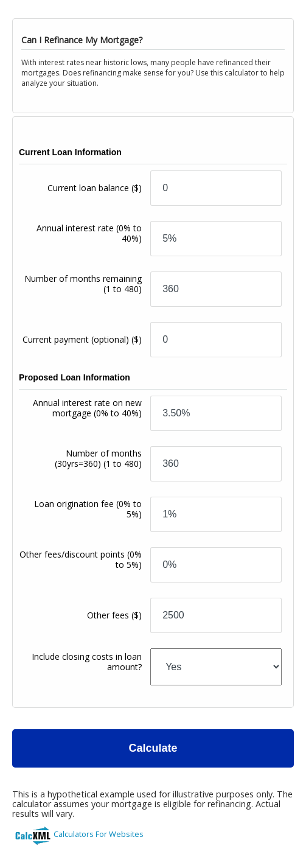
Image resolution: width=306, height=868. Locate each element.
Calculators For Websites (99, 834)
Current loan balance (95, 188)
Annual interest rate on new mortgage (87, 408)
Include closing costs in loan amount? (87, 662)
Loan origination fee (88, 509)
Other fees (114, 615)
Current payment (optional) (82, 339)
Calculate (153, 748)
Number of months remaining (83, 284)
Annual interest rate (89, 233)
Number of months (98, 458)
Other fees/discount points (81, 559)
